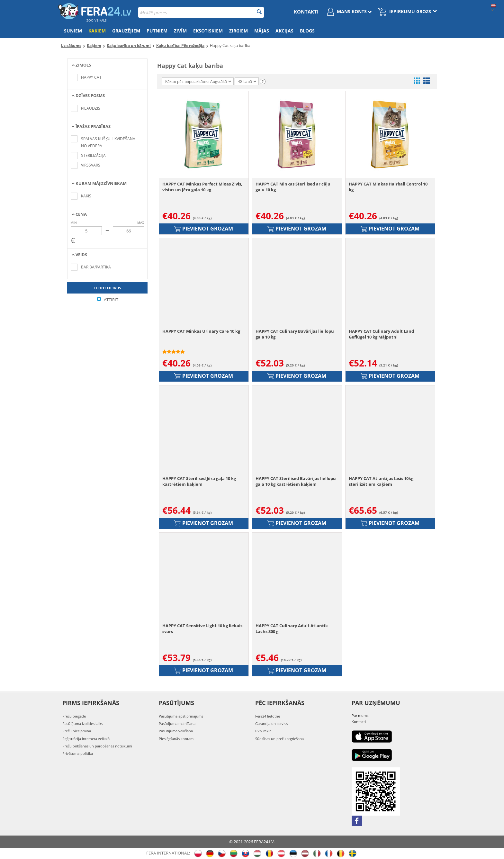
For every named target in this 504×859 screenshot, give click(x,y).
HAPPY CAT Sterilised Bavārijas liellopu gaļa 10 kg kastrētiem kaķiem (296, 481)
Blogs (307, 31)
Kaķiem (97, 31)
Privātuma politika (78, 753)
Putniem (157, 31)
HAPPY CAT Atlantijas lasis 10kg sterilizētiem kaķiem (381, 481)
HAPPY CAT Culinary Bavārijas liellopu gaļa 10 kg (295, 334)
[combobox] (201, 12)
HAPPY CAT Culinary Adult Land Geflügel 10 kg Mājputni (381, 334)
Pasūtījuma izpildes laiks (83, 723)
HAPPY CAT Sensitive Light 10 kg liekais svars (202, 628)
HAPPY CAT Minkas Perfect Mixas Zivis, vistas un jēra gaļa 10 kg (202, 187)
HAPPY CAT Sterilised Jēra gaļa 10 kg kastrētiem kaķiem (199, 481)
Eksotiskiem (208, 31)
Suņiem (73, 31)
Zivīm (180, 31)
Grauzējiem (126, 31)
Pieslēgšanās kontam (176, 739)
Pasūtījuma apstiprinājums (181, 716)
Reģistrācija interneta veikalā (86, 739)
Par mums (360, 715)
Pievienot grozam (204, 229)
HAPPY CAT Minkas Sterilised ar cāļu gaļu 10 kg (293, 187)
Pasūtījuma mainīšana (177, 723)
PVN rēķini (264, 731)
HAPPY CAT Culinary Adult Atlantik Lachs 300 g (292, 628)
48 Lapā (247, 81)
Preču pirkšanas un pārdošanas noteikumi (97, 746)
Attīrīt (108, 300)
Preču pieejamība (77, 731)
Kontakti (306, 12)
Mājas (262, 31)
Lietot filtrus (108, 288)
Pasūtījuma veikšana (176, 731)
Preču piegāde (74, 716)
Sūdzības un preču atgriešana (279, 739)
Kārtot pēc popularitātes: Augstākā (198, 81)
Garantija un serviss (271, 723)
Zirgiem (239, 31)
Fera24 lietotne (268, 716)
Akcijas (284, 31)
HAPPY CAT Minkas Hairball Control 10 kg (388, 187)
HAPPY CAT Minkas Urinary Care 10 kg (201, 331)
